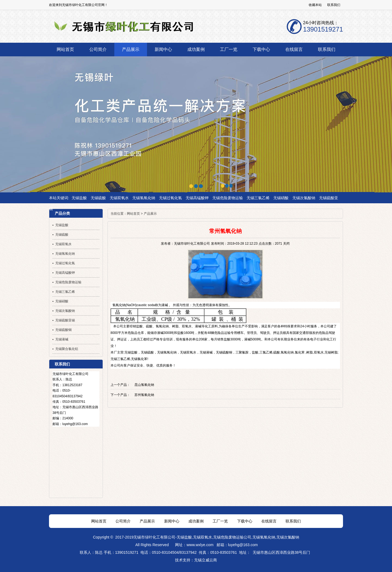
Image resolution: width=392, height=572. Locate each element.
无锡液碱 (206, 352)
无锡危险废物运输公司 (232, 537)
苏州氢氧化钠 (144, 395)
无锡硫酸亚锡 (65, 320)
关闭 (286, 244)
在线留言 (269, 521)
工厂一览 (220, 521)
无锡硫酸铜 (224, 352)
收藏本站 (315, 5)
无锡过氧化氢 (170, 198)
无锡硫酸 (98, 198)
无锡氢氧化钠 (144, 198)
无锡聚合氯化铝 (67, 349)
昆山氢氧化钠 (144, 385)
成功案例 (196, 521)
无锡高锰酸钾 (197, 198)
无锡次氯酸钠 (304, 198)
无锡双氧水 (119, 198)
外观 (176, 305)
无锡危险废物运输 (228, 198)
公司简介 (123, 521)
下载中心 (245, 521)
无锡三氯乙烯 (258, 198)
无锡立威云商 (206, 560)
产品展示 (150, 214)
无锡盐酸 (79, 198)
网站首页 (133, 214)
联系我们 (334, 5)
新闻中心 (172, 521)
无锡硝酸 (281, 198)
